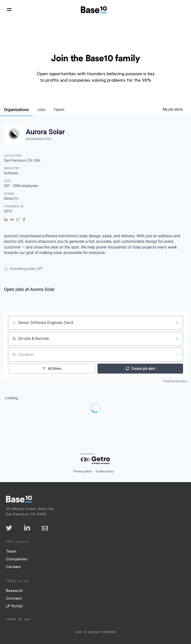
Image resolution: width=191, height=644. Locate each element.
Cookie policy (105, 471)
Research (15, 591)
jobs (41, 110)
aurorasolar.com (38, 139)
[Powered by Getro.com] (95, 459)
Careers (13, 567)
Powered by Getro (175, 381)
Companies (17, 559)
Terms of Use (18, 619)
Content (14, 598)
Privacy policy (83, 471)
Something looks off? (23, 269)
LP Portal (14, 606)
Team (11, 551)
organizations (16, 110)
